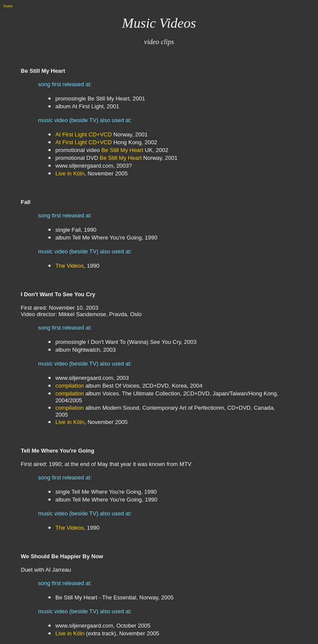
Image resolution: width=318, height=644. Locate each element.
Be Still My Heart (122, 150)
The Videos (70, 266)
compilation (70, 386)
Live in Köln (70, 173)
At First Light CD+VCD (84, 134)
